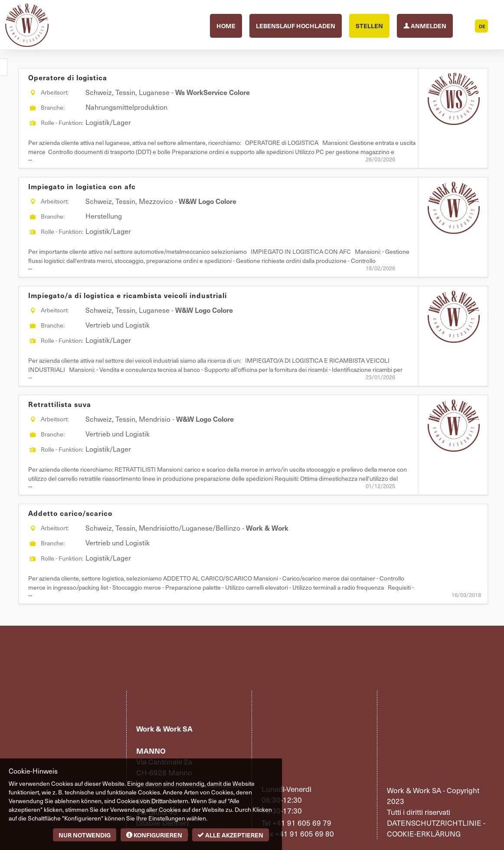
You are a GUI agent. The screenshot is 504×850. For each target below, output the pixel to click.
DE (482, 26)
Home (226, 26)
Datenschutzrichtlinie (434, 823)
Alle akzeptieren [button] (231, 835)
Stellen (369, 26)
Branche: (53, 107)
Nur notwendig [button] (85, 835)
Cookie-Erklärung (424, 834)
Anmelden (425, 25)
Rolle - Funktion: (62, 123)
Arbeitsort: (55, 92)
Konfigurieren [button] (154, 835)
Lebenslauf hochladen (296, 26)
